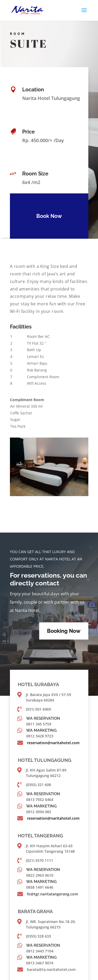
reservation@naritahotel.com (53, 743)
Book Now (47, 216)
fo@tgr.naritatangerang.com (52, 894)
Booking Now (64, 631)
